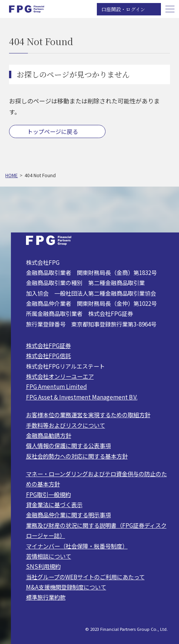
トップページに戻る (53, 131)
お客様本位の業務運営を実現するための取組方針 (88, 415)
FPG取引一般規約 (48, 494)
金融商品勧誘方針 (49, 435)
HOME (11, 175)
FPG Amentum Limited (57, 386)
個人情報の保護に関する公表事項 (68, 445)
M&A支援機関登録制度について (66, 587)
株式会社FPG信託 (48, 355)
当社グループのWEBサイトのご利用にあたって (85, 577)
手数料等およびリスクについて (66, 425)
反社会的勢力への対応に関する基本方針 (77, 456)
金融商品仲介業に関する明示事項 (68, 515)
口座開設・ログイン (123, 9)
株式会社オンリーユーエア (60, 376)
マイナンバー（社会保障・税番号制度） (77, 546)
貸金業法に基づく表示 (54, 504)
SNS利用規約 (43, 566)
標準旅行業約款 (46, 597)
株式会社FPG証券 (48, 345)
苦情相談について (49, 556)
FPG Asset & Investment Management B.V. (82, 397)
